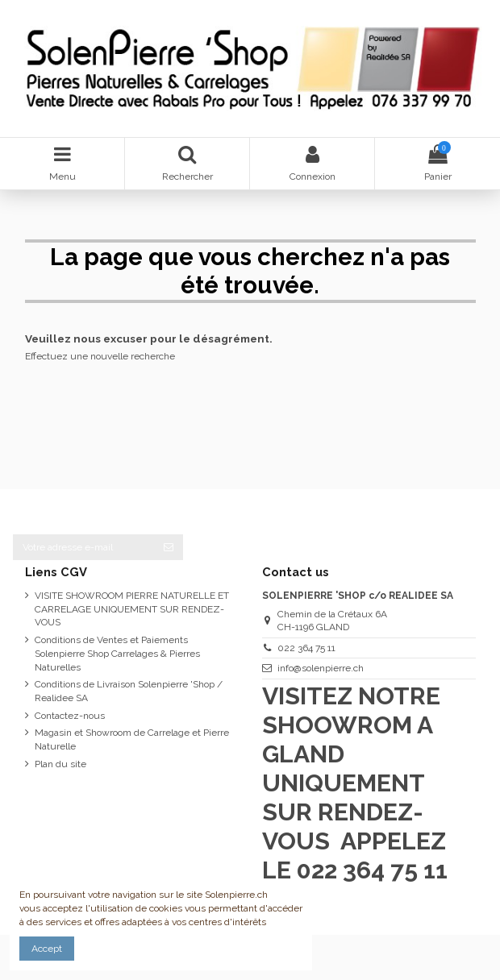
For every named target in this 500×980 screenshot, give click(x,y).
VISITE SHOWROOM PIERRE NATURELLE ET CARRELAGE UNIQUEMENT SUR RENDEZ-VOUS (132, 609)
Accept (47, 949)
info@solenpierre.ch (321, 668)
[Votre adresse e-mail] (83, 547)
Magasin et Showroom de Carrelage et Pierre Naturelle (132, 739)
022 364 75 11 (306, 648)
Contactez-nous (70, 716)
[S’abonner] (169, 547)
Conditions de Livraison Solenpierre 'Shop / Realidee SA (129, 691)
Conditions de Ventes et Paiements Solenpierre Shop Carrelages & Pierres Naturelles (117, 654)
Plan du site (60, 764)
